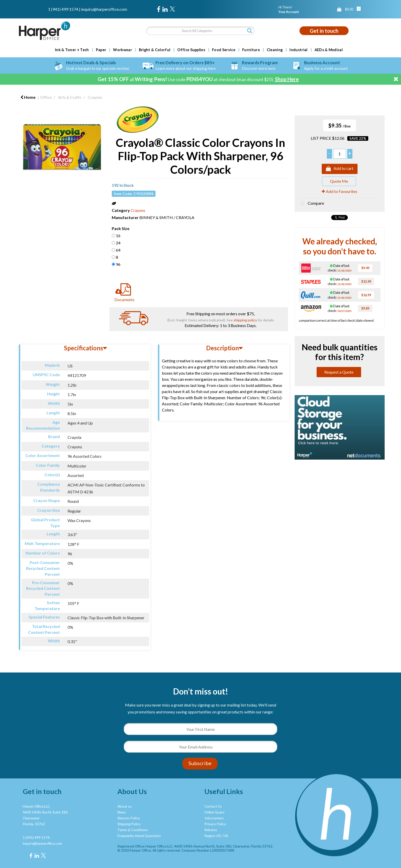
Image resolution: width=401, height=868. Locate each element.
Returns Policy (129, 818)
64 (118, 250)
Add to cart (340, 169)
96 (118, 264)
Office (46, 97)
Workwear (122, 50)
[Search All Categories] (200, 31)
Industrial (298, 50)
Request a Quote (339, 372)
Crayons (95, 97)
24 (118, 243)
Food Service (224, 50)
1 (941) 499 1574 (63, 9)
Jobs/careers (214, 818)
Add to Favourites (339, 191)
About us (125, 806)
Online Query (214, 812)
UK (226, 836)
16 (118, 236)
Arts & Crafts (70, 97)
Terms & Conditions (133, 830)
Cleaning (275, 50)
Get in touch (324, 31)
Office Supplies (191, 50)
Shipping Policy (129, 824)
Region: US (213, 836)
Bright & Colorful (155, 50)
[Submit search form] (250, 31)
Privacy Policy (215, 824)
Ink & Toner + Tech (72, 50)
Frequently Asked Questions (139, 836)
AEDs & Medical (329, 50)
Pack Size (121, 228)
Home (28, 97)
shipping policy (245, 320)
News (122, 812)
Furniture (251, 50)
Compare (311, 204)
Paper (101, 50)
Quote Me (339, 181)
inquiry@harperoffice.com (104, 9)
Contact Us (213, 806)
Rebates (211, 830)
